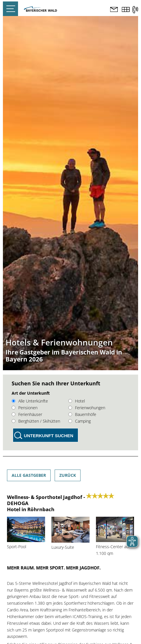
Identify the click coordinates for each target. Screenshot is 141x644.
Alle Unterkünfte (30, 401)
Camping (80, 421)
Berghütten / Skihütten (36, 421)
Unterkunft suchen (49, 436)
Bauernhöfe (82, 414)
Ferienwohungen (87, 408)
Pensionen (25, 408)
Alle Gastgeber (29, 475)
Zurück (68, 475)
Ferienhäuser (27, 414)
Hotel (77, 401)
